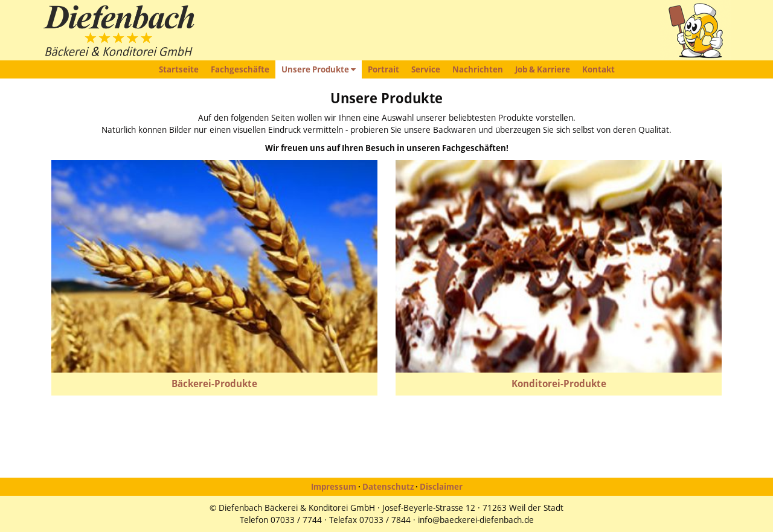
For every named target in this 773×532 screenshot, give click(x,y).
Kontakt (598, 69)
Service (426, 69)
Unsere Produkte (319, 69)
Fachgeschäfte (240, 69)
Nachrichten (478, 69)
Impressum (334, 486)
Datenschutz (388, 486)
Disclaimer (441, 486)
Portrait (383, 69)
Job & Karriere (543, 69)
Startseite (179, 69)
